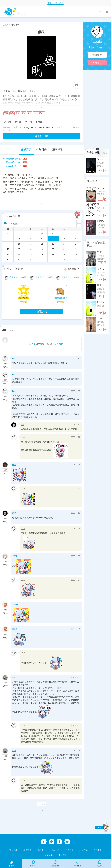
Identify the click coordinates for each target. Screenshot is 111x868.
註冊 (61, 344)
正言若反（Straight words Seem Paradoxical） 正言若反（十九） (43, 127)
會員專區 (41, 850)
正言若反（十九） (14, 159)
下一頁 (42, 804)
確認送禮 (42, 312)
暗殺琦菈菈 (103, 204)
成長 (106, 313)
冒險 (24, 113)
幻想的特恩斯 (104, 302)
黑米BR (15, 605)
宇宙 (6, 113)
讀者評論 (58, 149)
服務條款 (84, 850)
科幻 (18, 113)
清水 (100, 280)
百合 (100, 215)
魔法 (100, 296)
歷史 (106, 232)
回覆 (5, 364)
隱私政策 (98, 850)
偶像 (106, 215)
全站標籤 (63, 855)
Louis (97, 42)
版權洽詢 (49, 855)
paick (14, 465)
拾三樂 (15, 556)
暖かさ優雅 (103, 269)
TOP (100, 827)
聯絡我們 (55, 850)
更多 (104, 153)
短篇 (100, 170)
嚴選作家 (27, 850)
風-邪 (14, 677)
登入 (34, 344)
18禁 (100, 263)
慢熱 (12, 113)
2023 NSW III (39, 113)
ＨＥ (100, 199)
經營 (106, 280)
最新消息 (13, 850)
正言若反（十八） (14, 162)
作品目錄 (41, 149)
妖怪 (106, 199)
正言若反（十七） (14, 166)
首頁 (5, 25)
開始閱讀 (42, 136)
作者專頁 (97, 63)
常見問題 (70, 850)
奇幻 (106, 296)
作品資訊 (26, 149)
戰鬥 (100, 313)
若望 (23, 425)
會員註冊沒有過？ (55, 3)
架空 (29, 113)
